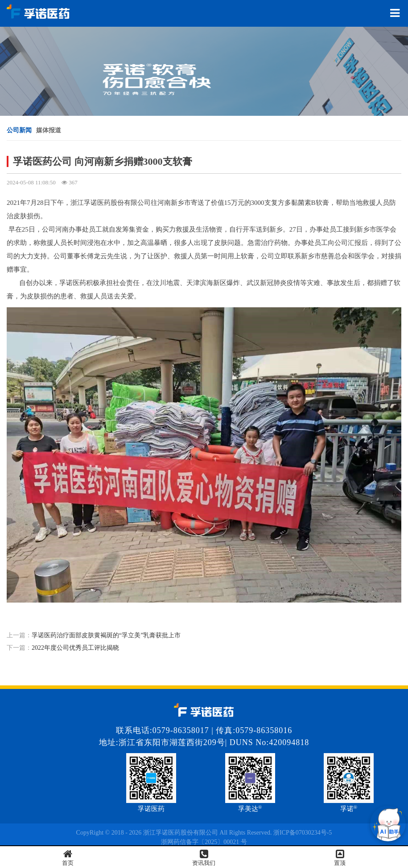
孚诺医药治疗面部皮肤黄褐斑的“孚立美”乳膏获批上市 (106, 635)
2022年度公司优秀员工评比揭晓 (75, 648)
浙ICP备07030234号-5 (303, 833)
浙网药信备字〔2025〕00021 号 (204, 842)
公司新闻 (19, 130)
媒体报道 (49, 130)
